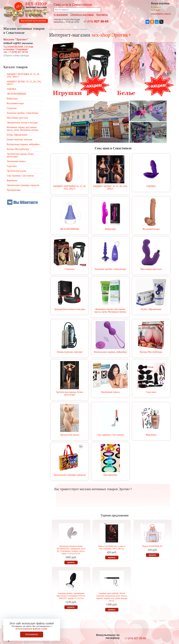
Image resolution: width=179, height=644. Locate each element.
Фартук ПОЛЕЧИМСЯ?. (152, 546)
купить (71, 562)
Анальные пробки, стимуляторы (110, 269)
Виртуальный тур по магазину (33, 21)
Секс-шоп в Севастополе (60, 29)
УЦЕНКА (151, 186)
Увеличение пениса (110, 392)
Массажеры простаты (151, 269)
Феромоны (151, 435)
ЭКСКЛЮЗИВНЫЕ (70, 229)
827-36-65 (96, 21)
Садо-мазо (151, 392)
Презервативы (110, 475)
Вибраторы (110, 229)
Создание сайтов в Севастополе (166, 637)
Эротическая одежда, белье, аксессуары (69, 393)
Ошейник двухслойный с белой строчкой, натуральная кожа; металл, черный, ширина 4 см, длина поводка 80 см (112, 597)
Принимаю (32, 635)
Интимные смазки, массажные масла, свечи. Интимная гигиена (110, 311)
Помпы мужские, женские (70, 352)
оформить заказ (161, 14)
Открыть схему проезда (16, 55)
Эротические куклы (69, 435)
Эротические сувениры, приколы (70, 475)
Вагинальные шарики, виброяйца (110, 352)
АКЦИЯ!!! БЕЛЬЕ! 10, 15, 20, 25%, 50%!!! (110, 188)
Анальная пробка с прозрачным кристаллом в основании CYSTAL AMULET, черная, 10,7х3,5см (71, 596)
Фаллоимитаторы (151, 229)
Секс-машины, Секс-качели (110, 435)
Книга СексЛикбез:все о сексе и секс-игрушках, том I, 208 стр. (112, 547)
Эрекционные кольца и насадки (70, 309)
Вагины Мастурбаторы (151, 352)
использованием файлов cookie (31, 629)
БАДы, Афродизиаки (151, 309)
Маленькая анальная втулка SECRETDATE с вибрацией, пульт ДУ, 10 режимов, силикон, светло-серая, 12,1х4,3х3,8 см (71, 550)
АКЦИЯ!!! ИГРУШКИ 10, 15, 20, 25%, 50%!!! (70, 188)
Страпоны (70, 269)
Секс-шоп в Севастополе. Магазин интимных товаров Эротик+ (25, 11)
